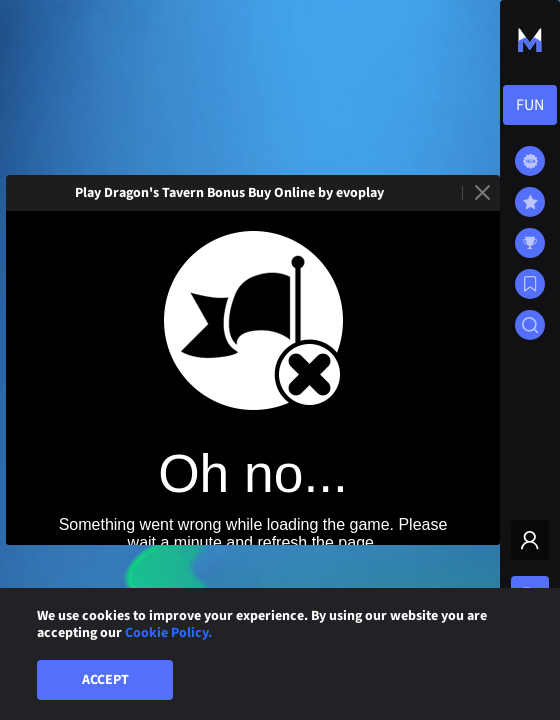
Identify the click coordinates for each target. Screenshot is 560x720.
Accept (105, 680)
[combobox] (530, 105)
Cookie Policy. (168, 633)
